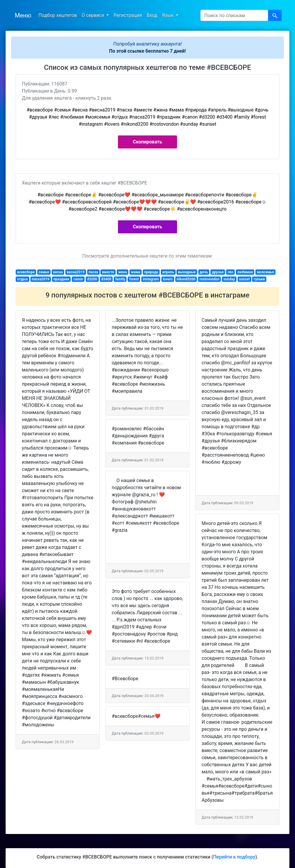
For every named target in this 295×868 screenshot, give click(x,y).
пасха (93, 272)
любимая (245, 272)
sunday (229, 279)
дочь (204, 272)
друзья (218, 272)
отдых (22, 279)
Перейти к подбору (234, 857)
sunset (244, 279)
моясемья (265, 272)
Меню (23, 15)
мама (136, 272)
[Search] (234, 15)
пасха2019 (40, 279)
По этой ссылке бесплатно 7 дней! (147, 51)
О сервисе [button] (93, 15)
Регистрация (128, 15)
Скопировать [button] (148, 142)
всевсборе (26, 272)
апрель (168, 272)
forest (134, 279)
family (120, 279)
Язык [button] (168, 15)
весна (58, 272)
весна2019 (76, 272)
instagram (151, 279)
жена (123, 272)
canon (78, 279)
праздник (61, 279)
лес (231, 272)
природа (151, 272)
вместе (108, 272)
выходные (187, 272)
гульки (259, 279)
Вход (152, 15)
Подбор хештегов (58, 15)
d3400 (106, 279)
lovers (168, 279)
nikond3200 (186, 279)
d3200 (92, 279)
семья (44, 272)
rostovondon (210, 279)
